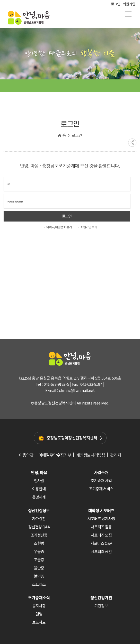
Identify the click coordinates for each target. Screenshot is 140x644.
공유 (132, 143)
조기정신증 (39, 535)
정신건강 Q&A (39, 527)
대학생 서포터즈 (101, 510)
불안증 (39, 568)
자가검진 (39, 518)
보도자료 (39, 622)
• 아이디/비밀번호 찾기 (57, 227)
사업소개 (101, 472)
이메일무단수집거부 (55, 455)
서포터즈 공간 (101, 551)
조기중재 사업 (101, 480)
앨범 (39, 614)
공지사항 (39, 606)
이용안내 (39, 489)
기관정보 (101, 606)
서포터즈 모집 (101, 535)
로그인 (116, 4)
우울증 (39, 551)
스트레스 (39, 584)
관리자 (116, 455)
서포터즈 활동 (101, 527)
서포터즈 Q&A (101, 543)
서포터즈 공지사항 (101, 518)
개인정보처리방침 (91, 455)
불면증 (39, 576)
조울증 (39, 560)
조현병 (39, 543)
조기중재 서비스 (101, 489)
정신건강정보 (39, 510)
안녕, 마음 (39, 472)
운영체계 (39, 497)
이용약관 (26, 455)
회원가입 (129, 4)
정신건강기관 (101, 597)
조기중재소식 (39, 597)
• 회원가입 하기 (87, 227)
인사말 (39, 480)
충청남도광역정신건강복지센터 (72, 438)
